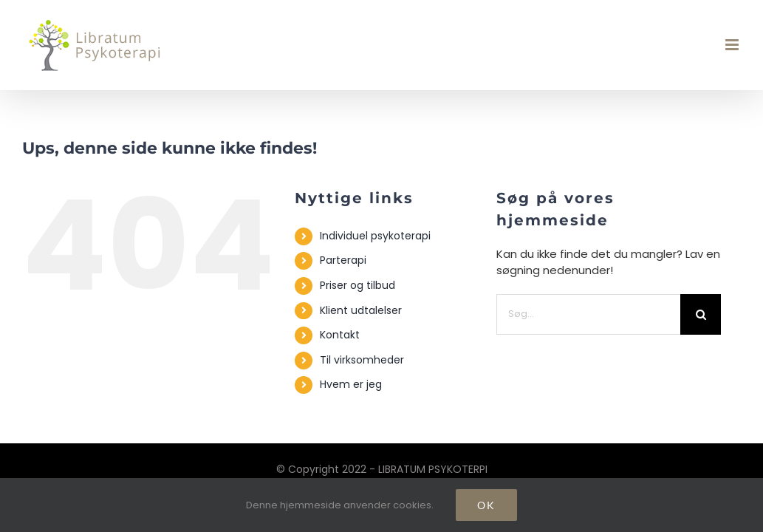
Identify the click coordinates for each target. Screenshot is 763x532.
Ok (486, 505)
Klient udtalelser (361, 310)
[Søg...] (588, 314)
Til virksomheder (362, 360)
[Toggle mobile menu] (733, 45)
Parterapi (343, 260)
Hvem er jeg (351, 384)
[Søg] (701, 314)
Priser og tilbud (357, 285)
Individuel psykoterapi (375, 236)
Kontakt (340, 335)
